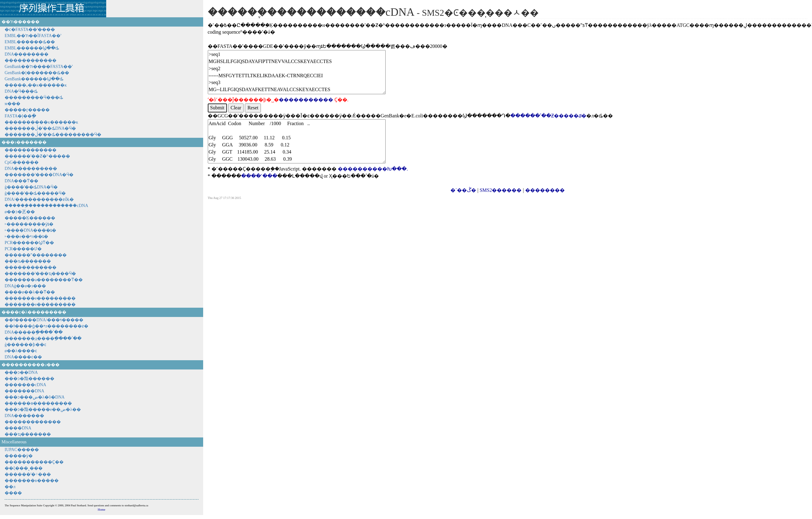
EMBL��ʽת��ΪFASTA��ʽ (33, 36)
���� (13, 493)
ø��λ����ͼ (21, 351)
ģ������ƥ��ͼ (25, 345)
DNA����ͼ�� (23, 357)
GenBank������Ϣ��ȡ (34, 79)
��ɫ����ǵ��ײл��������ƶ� (46, 326)
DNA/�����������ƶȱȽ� (39, 199)
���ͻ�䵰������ (29, 379)
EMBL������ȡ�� (30, 42)
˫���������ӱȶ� (29, 224)
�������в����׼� (32, 481)
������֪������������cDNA (46, 206)
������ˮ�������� (36, 255)
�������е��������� (40, 298)
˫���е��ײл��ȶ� (26, 236)
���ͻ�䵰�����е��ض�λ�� (43, 409)
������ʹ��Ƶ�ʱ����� (37, 156)
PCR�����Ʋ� (23, 249)
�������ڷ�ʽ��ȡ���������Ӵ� (53, 135)
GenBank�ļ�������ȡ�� (37, 73)
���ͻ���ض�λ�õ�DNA (35, 397)
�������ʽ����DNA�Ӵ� (39, 175)
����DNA (18, 428)
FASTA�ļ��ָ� (20, 116)
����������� (306, 100)
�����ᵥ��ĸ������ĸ (36, 85)
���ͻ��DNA (21, 372)
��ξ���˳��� (24, 468)
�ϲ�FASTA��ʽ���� (30, 30)
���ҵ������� (28, 434)
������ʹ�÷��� (28, 474)
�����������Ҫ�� (34, 462)
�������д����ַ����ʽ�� (43, 338)
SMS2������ (500, 190)
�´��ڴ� (463, 190)
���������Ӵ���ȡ (34, 97)
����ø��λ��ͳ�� (30, 292)
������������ (31, 60)
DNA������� (24, 416)
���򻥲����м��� (13, 104)
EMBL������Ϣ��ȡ (32, 48)
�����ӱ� (19, 456)
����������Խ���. (373, 169)
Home (102, 510)
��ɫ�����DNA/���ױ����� (44, 320)
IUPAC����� (22, 450)
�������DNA (24, 391)
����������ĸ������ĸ (41, 122)
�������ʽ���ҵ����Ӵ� (40, 274)
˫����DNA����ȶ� (30, 230)
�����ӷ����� (27, 110)
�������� (545, 190)
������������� (33, 422)
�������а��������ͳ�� (44, 280)
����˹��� (259, 176)
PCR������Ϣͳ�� (29, 243)
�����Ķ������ (30, 218)
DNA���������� (31, 169)
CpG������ (22, 162)
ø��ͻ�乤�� (20, 212)
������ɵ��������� (38, 403)
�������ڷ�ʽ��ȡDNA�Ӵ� (40, 128)
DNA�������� (27, 54)
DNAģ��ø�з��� (25, 286)
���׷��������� (31, 267)
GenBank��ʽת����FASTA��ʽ (39, 67)
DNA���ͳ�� (21, 181)
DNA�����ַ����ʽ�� (34, 332)
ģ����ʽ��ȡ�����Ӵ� (35, 193)
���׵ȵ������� (28, 261)
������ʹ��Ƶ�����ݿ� (548, 116)
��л (10, 487)
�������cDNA (25, 385)
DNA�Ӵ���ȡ (21, 91)
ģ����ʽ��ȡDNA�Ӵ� (31, 187)
